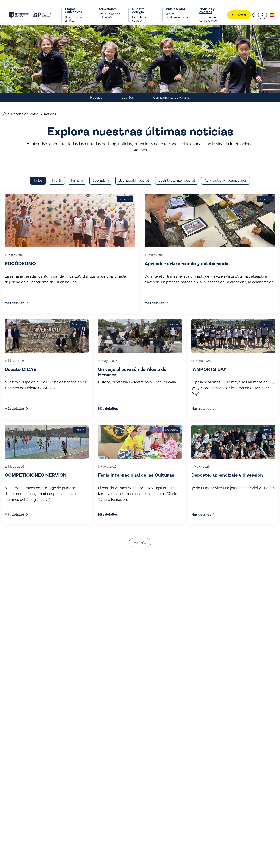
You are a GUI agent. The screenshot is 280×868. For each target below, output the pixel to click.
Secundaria (101, 61)
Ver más (140, 423)
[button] (262, 8)
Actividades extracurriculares (226, 61)
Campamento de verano (171, 20)
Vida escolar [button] (175, 6)
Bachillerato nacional (134, 61)
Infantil (57, 61)
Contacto (239, 8)
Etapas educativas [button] (73, 8)
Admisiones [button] (108, 6)
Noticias (96, 20)
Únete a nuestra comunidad (29, 862)
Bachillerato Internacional (177, 61)
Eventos (128, 20)
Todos (38, 61)
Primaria (77, 61)
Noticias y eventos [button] (207, 8)
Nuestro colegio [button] (138, 8)
